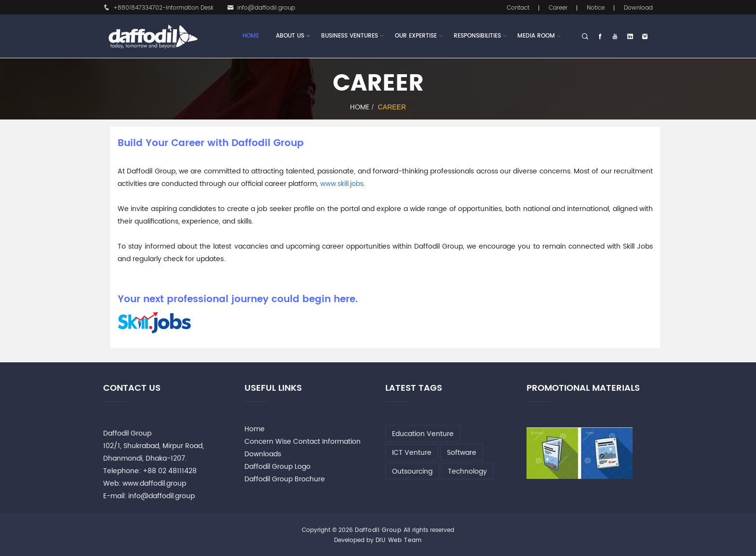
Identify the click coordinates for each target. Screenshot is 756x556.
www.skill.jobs (342, 184)
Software (462, 453)
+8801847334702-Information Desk (158, 8)
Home (251, 36)
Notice (596, 8)
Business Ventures (350, 36)
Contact (518, 8)
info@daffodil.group (261, 8)
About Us (290, 36)
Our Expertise (416, 36)
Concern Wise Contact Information (303, 442)
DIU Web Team (399, 540)
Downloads (263, 454)
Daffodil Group (378, 530)
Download (638, 8)
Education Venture (423, 434)
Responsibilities (477, 36)
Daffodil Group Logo (277, 467)
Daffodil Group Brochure (285, 479)
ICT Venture (412, 453)
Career (558, 8)
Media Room (536, 36)
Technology (467, 471)
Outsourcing (412, 471)
